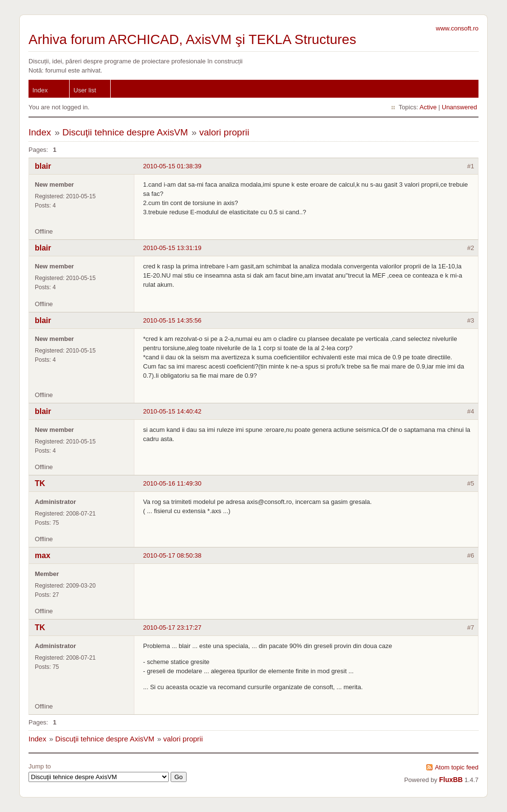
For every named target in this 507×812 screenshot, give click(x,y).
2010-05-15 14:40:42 (172, 411)
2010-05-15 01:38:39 (172, 166)
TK (40, 483)
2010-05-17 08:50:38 (172, 555)
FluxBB (451, 780)
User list (85, 90)
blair (43, 166)
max (43, 555)
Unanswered (459, 107)
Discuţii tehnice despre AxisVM (125, 132)
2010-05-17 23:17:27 (172, 627)
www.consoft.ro (457, 28)
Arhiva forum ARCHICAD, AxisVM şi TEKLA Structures (192, 39)
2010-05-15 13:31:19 (172, 248)
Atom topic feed (457, 767)
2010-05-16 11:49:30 (172, 483)
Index (40, 90)
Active (428, 107)
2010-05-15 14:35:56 (172, 320)
